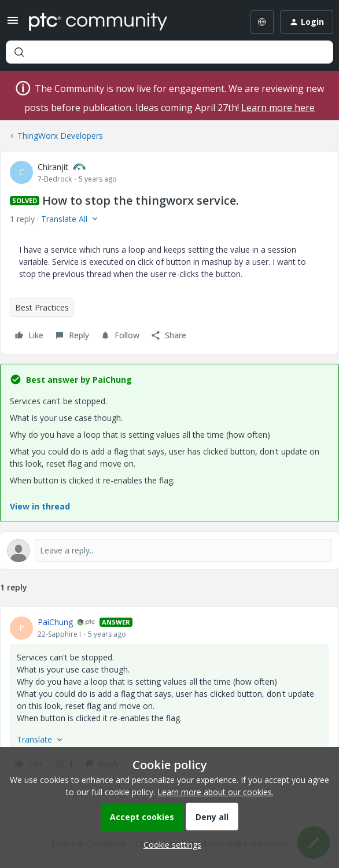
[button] (13, 24)
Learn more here (278, 108)
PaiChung (55, 622)
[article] (169, 695)
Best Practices (42, 307)
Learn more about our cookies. (215, 792)
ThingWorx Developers (60, 136)
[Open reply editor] (169, 551)
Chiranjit (53, 167)
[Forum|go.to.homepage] (98, 22)
